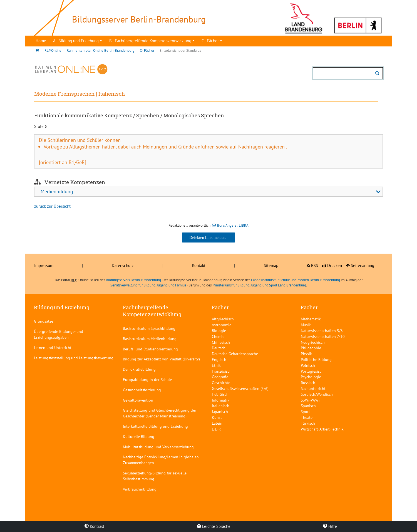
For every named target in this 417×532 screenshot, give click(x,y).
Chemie (218, 336)
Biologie (219, 331)
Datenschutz (123, 265)
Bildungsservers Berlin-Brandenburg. (134, 280)
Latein (217, 423)
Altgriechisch (223, 319)
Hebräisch (220, 394)
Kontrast (94, 526)
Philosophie (311, 348)
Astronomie (222, 325)
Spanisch (308, 406)
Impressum (44, 265)
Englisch (219, 359)
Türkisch (308, 423)
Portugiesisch (312, 371)
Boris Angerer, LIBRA (233, 225)
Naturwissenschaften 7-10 (323, 336)
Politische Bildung (316, 359)
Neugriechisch (313, 342)
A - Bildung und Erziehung (76, 41)
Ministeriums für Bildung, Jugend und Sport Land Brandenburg (259, 285)
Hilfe (330, 526)
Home (41, 41)
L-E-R (216, 429)
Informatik (221, 400)
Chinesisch (221, 342)
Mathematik (311, 319)
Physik (306, 354)
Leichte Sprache (214, 526)
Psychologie (311, 377)
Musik (306, 325)
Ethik (216, 365)
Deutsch (219, 348)
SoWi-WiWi (310, 400)
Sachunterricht (313, 388)
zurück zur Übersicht (52, 206)
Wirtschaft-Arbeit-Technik (322, 429)
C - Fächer (210, 41)
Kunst (217, 417)
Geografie (220, 377)
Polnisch (308, 365)
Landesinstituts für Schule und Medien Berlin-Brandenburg (296, 280)
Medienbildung (57, 191)
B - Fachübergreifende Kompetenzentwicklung (150, 41)
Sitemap (271, 265)
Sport (305, 411)
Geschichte (221, 383)
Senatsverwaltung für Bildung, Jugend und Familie (148, 285)
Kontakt (199, 265)
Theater (307, 417)
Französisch (222, 371)
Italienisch (221, 406)
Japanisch (220, 411)
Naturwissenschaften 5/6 (322, 331)
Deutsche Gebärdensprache (235, 354)
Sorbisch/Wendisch (317, 394)
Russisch (308, 383)
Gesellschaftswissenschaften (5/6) (240, 388)
